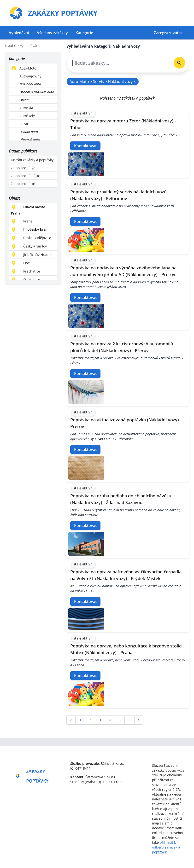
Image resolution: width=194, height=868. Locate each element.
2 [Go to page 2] (90, 720)
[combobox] (118, 63)
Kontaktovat (85, 146)
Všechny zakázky (52, 33)
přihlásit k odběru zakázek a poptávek (166, 847)
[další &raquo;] (139, 720)
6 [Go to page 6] (129, 720)
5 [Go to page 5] (120, 720)
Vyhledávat (19, 33)
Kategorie (84, 33)
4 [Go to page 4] (110, 720)
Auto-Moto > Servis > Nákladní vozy (103, 82)
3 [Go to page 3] (100, 720)
